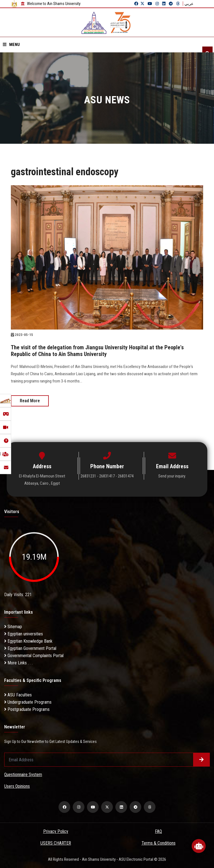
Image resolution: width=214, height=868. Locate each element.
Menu (11, 45)
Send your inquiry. (172, 476)
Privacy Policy (56, 831)
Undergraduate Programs (28, 702)
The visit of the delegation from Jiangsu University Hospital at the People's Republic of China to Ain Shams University (97, 351)
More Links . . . (18, 663)
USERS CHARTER (56, 843)
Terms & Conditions (159, 843)
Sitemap (13, 627)
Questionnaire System (23, 775)
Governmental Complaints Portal (34, 656)
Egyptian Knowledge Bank (28, 641)
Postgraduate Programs (27, 709)
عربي (189, 4)
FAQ (158, 831)
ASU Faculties (18, 695)
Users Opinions (17, 786)
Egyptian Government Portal (30, 648)
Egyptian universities (24, 634)
